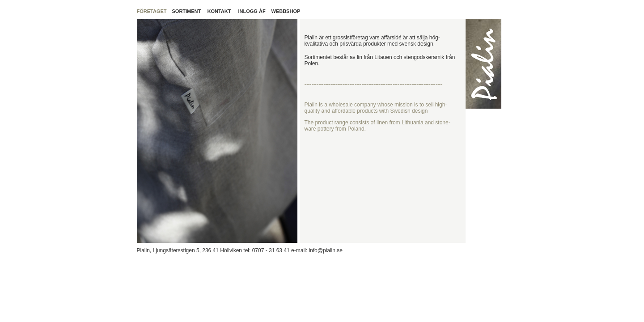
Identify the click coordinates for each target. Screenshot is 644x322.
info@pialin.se (325, 250)
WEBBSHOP (286, 11)
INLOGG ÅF (252, 11)
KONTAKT (219, 11)
